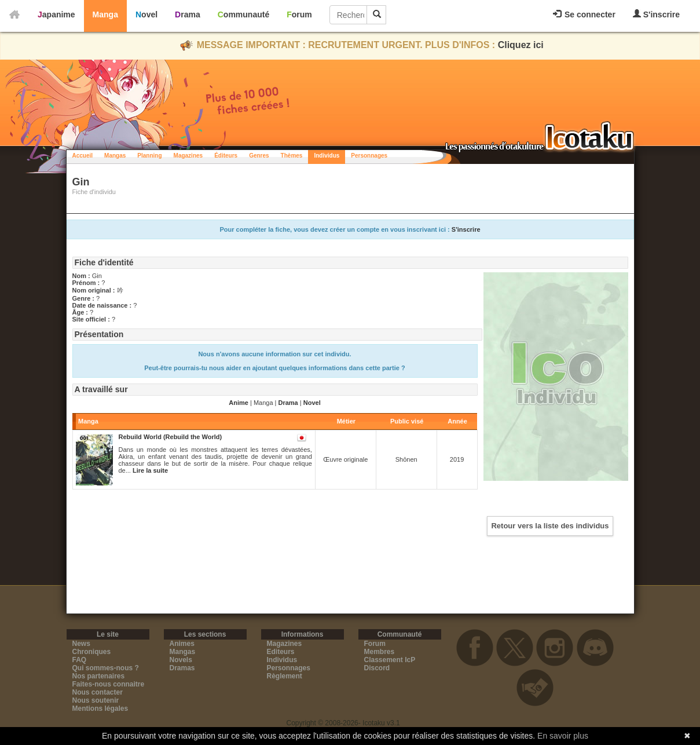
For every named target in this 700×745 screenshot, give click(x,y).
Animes (182, 644)
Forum (299, 14)
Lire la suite (150, 470)
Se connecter (584, 14)
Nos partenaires (99, 676)
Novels (181, 660)
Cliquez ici (521, 45)
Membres (380, 652)
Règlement (285, 676)
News (81, 644)
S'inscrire (656, 14)
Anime (239, 403)
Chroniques (92, 652)
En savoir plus (563, 736)
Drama (188, 14)
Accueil (83, 156)
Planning (149, 156)
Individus (327, 156)
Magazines (188, 156)
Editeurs (281, 652)
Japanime (56, 14)
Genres (259, 156)
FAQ (80, 660)
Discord (377, 668)
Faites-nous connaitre (109, 684)
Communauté (243, 14)
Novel (146, 14)
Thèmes (292, 156)
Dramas (182, 668)
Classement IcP (390, 660)
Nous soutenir (96, 700)
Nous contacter (98, 692)
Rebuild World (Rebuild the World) (171, 437)
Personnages (369, 156)
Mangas (115, 156)
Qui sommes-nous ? (106, 668)
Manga (105, 14)
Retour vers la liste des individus (550, 526)
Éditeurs (226, 156)
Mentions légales (100, 709)
